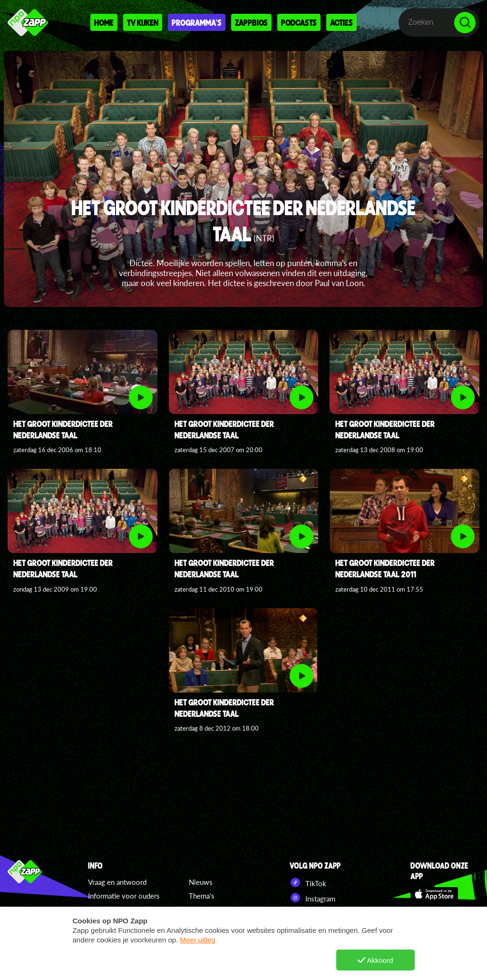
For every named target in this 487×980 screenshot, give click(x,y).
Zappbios (251, 22)
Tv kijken (143, 22)
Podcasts (299, 22)
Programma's (197, 22)
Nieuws (201, 882)
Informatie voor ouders (124, 896)
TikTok (308, 882)
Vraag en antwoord (117, 882)
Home (104, 22)
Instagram (312, 898)
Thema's (202, 896)
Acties (341, 22)
